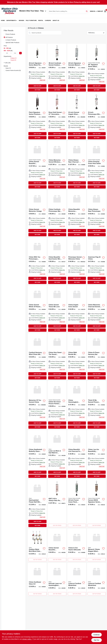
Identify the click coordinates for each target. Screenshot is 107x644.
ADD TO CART (37, 86)
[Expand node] (4, 63)
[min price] (7, 53)
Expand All (13, 60)
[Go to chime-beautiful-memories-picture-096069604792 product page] (77, 213)
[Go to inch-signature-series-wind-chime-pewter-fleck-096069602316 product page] (96, 68)
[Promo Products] (4, 34)
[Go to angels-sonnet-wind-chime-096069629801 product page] (77, 116)
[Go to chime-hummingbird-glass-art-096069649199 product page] (77, 405)
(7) (8, 68)
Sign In (92, 11)
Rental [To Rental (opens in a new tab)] (41, 20)
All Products (9, 37)
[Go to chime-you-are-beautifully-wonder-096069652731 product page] (96, 454)
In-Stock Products (11, 40)
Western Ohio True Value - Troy (33, 11)
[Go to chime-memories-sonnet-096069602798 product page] (57, 165)
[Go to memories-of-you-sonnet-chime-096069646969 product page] (37, 405)
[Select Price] (20, 53)
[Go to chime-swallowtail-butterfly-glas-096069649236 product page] (37, 454)
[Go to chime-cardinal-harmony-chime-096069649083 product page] (37, 357)
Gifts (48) (8, 63)
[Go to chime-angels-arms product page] (77, 309)
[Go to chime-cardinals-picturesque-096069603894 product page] (57, 213)
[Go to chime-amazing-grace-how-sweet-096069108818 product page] (96, 165)
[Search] (87, 11)
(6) (13, 70)
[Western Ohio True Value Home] (10, 11)
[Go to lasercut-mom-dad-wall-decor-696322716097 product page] (57, 454)
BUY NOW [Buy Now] (37, 90)
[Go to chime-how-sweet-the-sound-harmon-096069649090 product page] (57, 357)
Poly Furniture (31, 20)
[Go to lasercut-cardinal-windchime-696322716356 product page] (96, 579)
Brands (22, 20)
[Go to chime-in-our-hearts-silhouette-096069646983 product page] (77, 545)
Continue (96, 635)
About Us (56, 20)
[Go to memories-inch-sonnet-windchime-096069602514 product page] (77, 68)
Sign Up (100, 11)
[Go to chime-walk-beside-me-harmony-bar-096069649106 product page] (77, 357)
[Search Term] (68, 11)
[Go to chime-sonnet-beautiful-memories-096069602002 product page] (37, 165)
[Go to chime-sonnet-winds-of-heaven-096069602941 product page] (37, 309)
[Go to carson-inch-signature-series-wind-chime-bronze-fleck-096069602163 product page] (96, 503)
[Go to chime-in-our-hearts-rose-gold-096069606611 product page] (57, 116)
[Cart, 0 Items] (105, 11)
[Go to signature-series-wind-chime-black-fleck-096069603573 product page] (37, 68)
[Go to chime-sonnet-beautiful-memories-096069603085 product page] (57, 545)
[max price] (15, 53)
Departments (11, 20)
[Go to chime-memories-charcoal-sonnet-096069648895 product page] (96, 309)
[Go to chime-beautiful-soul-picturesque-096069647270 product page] (57, 261)
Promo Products (10, 34)
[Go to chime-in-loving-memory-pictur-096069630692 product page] (96, 116)
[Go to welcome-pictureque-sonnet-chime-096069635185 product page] (77, 261)
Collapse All (13, 58)
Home (3, 20)
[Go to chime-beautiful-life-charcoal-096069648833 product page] (77, 454)
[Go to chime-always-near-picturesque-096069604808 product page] (96, 213)
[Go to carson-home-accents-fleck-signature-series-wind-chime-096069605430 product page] (37, 116)
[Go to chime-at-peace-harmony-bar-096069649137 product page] (96, 357)
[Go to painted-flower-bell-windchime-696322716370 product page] (37, 503)
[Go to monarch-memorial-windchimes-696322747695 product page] (96, 545)
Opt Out (96, 640)
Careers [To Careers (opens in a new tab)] (48, 20)
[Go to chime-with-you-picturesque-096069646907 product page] (37, 261)
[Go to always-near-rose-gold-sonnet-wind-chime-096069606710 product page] (57, 503)
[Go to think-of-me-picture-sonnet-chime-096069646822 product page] (96, 405)
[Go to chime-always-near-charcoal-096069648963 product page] (77, 165)
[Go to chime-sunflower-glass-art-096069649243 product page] (37, 579)
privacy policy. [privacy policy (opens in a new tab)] (27, 639)
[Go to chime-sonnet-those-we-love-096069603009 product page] (57, 309)
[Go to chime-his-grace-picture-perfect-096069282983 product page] (57, 405)
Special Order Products (13, 43)
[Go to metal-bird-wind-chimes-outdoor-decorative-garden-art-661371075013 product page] (37, 545)
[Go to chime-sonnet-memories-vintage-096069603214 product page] (37, 213)
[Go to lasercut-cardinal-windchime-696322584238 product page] (77, 579)
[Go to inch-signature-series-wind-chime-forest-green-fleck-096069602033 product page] (77, 503)
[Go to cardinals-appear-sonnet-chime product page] (57, 68)
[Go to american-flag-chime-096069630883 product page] (96, 261)
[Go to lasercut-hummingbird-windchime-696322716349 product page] (57, 579)
